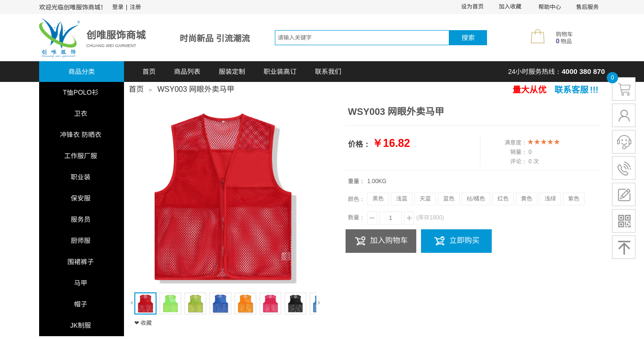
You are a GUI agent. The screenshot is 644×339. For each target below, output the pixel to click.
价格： (359, 144)
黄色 (527, 199)
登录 (118, 7)
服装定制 (232, 72)
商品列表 (187, 72)
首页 (149, 72)
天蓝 (425, 199)
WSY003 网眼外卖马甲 (196, 89)
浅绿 (550, 199)
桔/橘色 (476, 199)
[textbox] (362, 38)
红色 (503, 199)
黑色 (378, 199)
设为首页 (472, 7)
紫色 (574, 199)
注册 (135, 7)
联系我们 (328, 72)
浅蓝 (402, 199)
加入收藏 (510, 7)
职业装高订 (280, 72)
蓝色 (449, 199)
